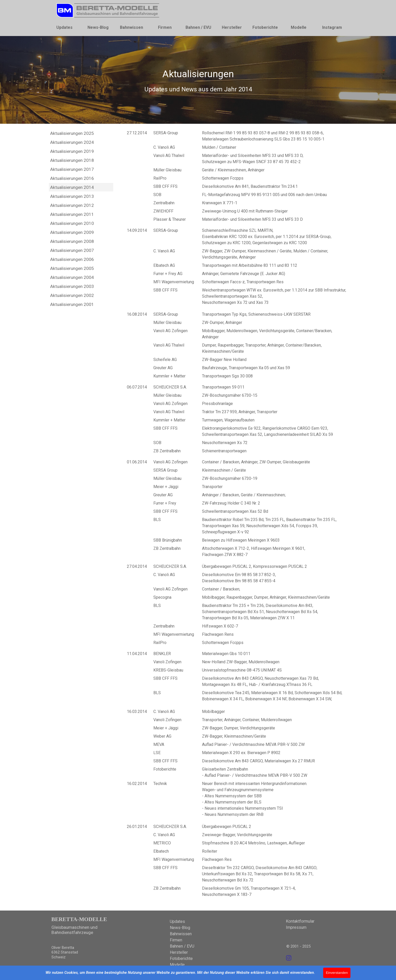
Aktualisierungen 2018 (72, 160)
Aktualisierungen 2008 (72, 241)
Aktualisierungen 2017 (72, 169)
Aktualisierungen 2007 (72, 250)
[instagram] (289, 958)
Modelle (299, 27)
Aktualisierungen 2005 (72, 268)
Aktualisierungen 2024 (72, 142)
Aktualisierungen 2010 (72, 223)
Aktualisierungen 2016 (72, 178)
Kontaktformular (300, 921)
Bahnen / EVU (198, 27)
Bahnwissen (131, 27)
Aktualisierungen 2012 (72, 205)
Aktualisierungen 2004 (72, 277)
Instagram (332, 27)
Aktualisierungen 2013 (72, 196)
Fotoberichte (265, 27)
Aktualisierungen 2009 (72, 232)
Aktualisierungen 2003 (72, 286)
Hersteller (232, 27)
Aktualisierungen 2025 (72, 133)
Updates (64, 27)
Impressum (296, 927)
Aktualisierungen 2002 (72, 295)
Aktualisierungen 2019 (72, 151)
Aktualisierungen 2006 (72, 259)
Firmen (165, 27)
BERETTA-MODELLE (79, 919)
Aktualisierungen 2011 (72, 214)
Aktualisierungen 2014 (72, 187)
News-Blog (98, 27)
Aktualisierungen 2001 (72, 304)
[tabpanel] (198, 80)
